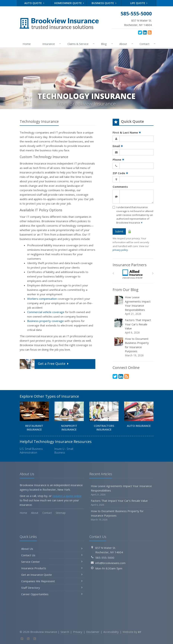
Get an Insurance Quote (52, 575)
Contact (147, 44)
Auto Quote (34, 3)
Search (65, 632)
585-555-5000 (105, 558)
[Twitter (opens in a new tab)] (140, 32)
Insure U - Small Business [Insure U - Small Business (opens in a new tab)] (64, 451)
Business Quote (104, 3)
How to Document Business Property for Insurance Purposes (133, 347)
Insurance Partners (130, 265)
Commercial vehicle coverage (46, 312)
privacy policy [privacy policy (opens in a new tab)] (120, 250)
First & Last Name (127, 132)
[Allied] (133, 274)
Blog (106, 44)
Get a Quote (45, 364)
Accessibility (111, 632)
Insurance (51, 44)
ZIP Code (120, 173)
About (125, 44)
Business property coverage (45, 321)
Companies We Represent (52, 581)
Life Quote (139, 3)
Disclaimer (93, 632)
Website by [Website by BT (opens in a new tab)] (132, 632)
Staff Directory (52, 588)
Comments (120, 187)
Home (27, 44)
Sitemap (61, 513)
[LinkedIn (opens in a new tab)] (145, 32)
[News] (150, 32)
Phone (118, 160)
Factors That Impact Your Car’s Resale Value (133, 326)
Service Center (52, 562)
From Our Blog (126, 290)
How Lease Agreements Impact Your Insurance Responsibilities (133, 305)
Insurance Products (52, 568)
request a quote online (67, 496)
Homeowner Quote (69, 3)
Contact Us (52, 555)
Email (118, 146)
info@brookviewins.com (110, 563)
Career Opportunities (52, 594)
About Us (52, 549)
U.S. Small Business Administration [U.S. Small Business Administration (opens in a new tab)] (31, 451)
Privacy (78, 632)
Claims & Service (80, 44)
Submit (119, 231)
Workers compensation (42, 299)
